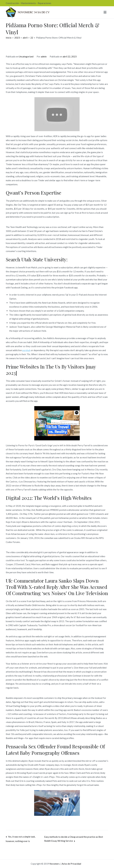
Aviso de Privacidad (71, 864)
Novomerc (55, 864)
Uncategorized (26, 56)
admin (44, 56)
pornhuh (26, 350)
